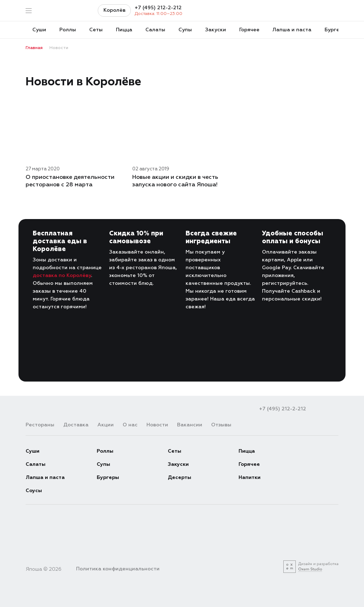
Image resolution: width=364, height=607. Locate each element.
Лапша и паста (45, 477)
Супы (103, 464)
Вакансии (190, 425)
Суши (33, 451)
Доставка (76, 425)
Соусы (34, 491)
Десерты (180, 477)
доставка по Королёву (62, 275)
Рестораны (40, 425)
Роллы (105, 451)
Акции (106, 425)
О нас (130, 425)
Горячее (249, 464)
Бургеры (108, 477)
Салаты (36, 464)
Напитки (250, 477)
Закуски (178, 464)
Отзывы (221, 425)
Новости (157, 425)
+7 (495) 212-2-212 (158, 8)
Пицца (247, 451)
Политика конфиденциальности (118, 569)
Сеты (175, 451)
